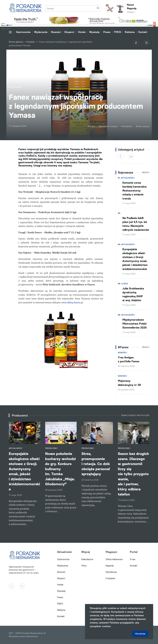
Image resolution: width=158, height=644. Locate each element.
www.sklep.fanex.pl (72, 302)
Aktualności (128, 178)
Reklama (130, 32)
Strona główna (16, 42)
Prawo (107, 32)
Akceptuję (140, 634)
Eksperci (69, 32)
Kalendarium (87, 559)
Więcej (146, 172)
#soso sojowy (143, 126)
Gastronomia (23, 32)
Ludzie (125, 284)
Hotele (82, 32)
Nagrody (110, 566)
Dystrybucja (111, 572)
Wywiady (94, 32)
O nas (133, 559)
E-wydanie (110, 578)
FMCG (118, 32)
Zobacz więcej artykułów (135, 415)
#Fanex (91, 126)
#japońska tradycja (108, 126)
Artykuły (31, 42)
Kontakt (143, 32)
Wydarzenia (41, 32)
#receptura (127, 126)
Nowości (56, 32)
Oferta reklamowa (114, 559)
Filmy (84, 566)
